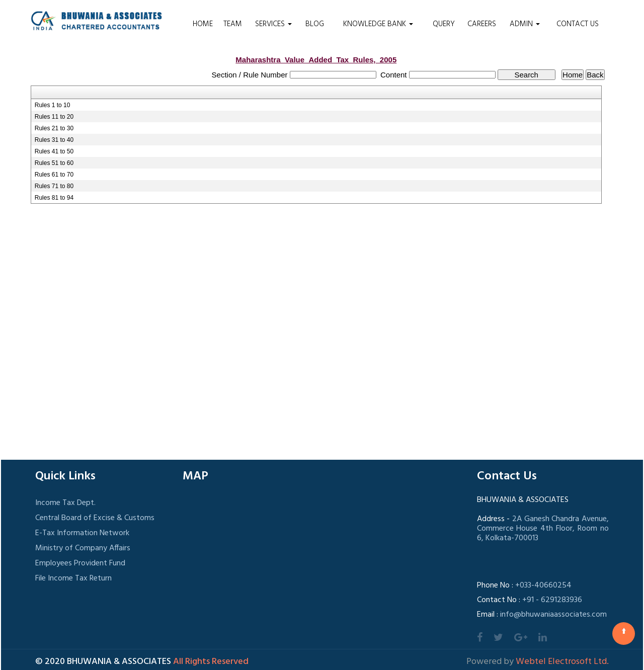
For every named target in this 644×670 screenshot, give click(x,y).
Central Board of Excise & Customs (95, 518)
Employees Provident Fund (80, 563)
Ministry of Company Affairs (83, 548)
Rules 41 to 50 (54, 151)
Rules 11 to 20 (54, 117)
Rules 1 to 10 (53, 105)
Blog (315, 24)
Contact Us (578, 24)
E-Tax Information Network (82, 533)
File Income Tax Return (73, 578)
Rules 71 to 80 (54, 186)
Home (203, 24)
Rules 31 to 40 (54, 140)
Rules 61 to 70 (54, 175)
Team (233, 24)
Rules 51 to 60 (54, 163)
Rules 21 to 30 (54, 128)
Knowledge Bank (378, 24)
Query (444, 24)
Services (273, 24)
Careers (482, 24)
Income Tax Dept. (65, 503)
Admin (525, 24)
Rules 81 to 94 (54, 198)
